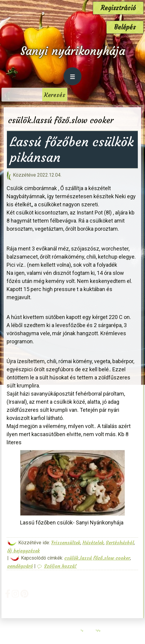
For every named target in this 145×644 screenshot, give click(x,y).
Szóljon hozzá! (60, 566)
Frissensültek (66, 542)
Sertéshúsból (120, 542)
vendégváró (20, 566)
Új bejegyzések (24, 551)
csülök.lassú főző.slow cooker (97, 558)
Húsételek (93, 542)
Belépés (125, 27)
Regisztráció (118, 8)
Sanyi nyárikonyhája (73, 51)
